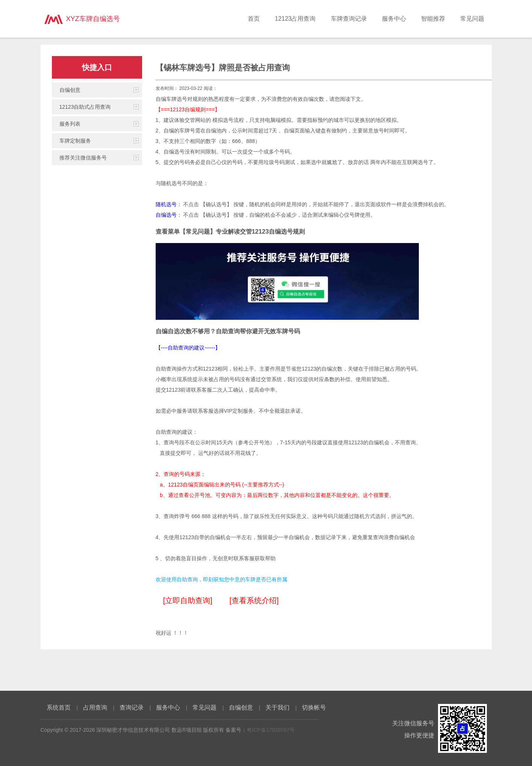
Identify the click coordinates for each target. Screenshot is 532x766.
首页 (254, 19)
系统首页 (59, 707)
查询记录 (132, 707)
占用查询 (95, 707)
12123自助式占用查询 (85, 107)
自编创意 (70, 90)
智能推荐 (433, 19)
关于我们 (277, 707)
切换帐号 (314, 707)
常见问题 (472, 19)
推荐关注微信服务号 (83, 158)
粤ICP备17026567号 (271, 730)
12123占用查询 (295, 19)
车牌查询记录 (349, 19)
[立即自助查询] (188, 600)
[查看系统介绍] (254, 600)
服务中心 (394, 19)
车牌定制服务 (75, 141)
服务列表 (70, 124)
